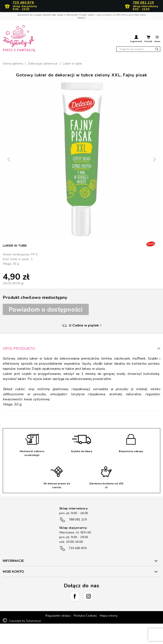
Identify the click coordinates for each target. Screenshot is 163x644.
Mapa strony (109, 616)
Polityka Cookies (85, 616)
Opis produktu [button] (81, 349)
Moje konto (13, 572)
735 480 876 (23, 3)
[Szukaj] (138, 49)
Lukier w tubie (15, 246)
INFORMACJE (13, 561)
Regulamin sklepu (58, 616)
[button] (136, 39)
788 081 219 (143, 3)
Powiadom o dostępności (46, 309)
